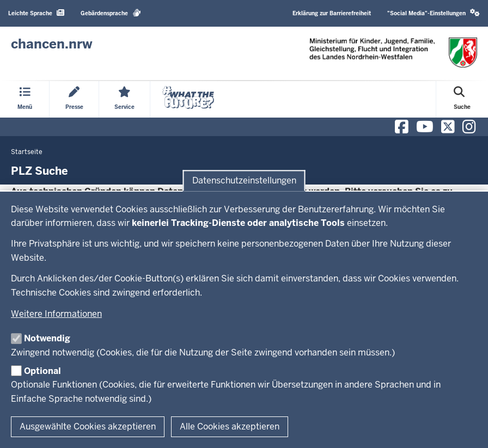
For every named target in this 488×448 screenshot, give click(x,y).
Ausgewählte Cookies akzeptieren (88, 426)
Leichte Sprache (36, 13)
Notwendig (47, 338)
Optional (42, 371)
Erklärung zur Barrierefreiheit (332, 13)
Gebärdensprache (111, 13)
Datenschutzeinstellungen (244, 180)
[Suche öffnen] (462, 99)
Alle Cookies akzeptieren (230, 426)
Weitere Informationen (56, 314)
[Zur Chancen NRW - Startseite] (52, 44)
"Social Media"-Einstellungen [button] (434, 13)
